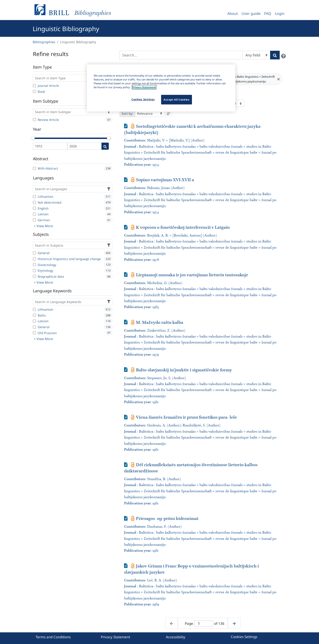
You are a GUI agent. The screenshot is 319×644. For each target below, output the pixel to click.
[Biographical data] (34, 276)
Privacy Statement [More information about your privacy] (144, 87)
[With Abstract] (34, 168)
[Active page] (204, 624)
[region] (161, 88)
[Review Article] (34, 120)
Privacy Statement (115, 637)
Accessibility (176, 637)
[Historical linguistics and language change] (34, 259)
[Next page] (234, 623)
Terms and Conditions (53, 637)
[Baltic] (34, 315)
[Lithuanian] (34, 197)
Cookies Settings (244, 637)
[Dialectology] (34, 265)
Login (280, 13)
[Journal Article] (34, 86)
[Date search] (105, 146)
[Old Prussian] (34, 333)
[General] (34, 253)
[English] (34, 208)
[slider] (33, 138)
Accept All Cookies (177, 100)
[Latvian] (34, 214)
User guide (251, 13)
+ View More (43, 226)
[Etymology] (34, 271)
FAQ (268, 13)
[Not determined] (34, 202)
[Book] (34, 91)
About (233, 13)
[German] (34, 220)
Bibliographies (44, 42)
